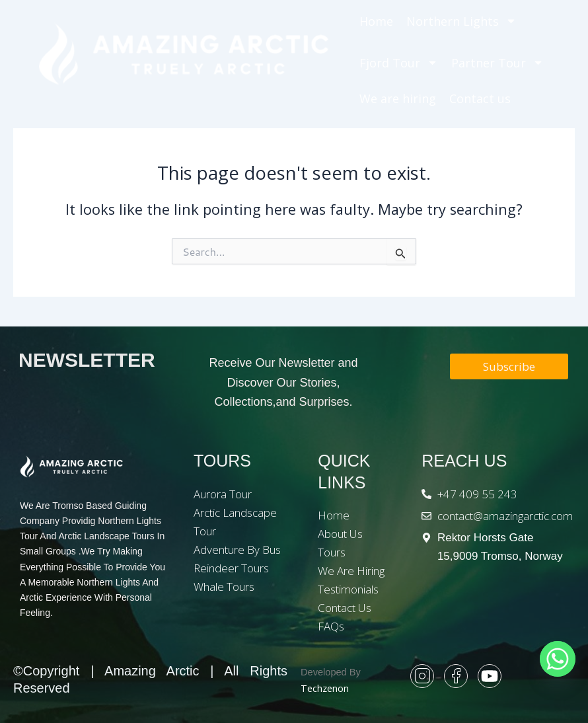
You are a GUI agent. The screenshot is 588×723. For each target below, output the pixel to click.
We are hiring (398, 98)
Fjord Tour (399, 62)
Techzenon (325, 688)
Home (376, 21)
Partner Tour (497, 62)
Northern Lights (461, 21)
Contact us (480, 98)
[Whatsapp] (558, 659)
